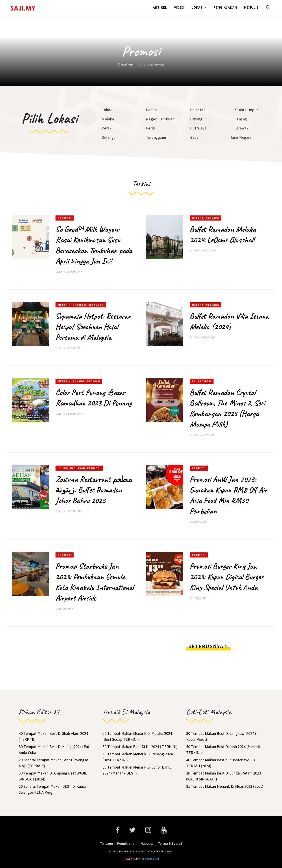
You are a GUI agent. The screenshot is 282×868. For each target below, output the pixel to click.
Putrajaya (198, 128)
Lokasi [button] (198, 7)
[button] (269, 8)
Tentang (106, 843)
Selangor (109, 137)
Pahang (196, 119)
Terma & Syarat (170, 843)
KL (194, 381)
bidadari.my (131, 859)
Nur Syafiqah (73, 272)
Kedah (151, 110)
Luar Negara (241, 137)
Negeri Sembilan (160, 119)
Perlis (151, 128)
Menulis (251, 7)
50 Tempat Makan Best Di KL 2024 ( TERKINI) (140, 747)
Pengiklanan (225, 7)
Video (179, 7)
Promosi (65, 218)
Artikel (160, 7)
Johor (107, 110)
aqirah (203, 522)
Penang (241, 119)
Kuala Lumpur (246, 110)
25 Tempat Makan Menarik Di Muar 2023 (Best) (225, 786)
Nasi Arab (78, 468)
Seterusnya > (208, 646)
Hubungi (147, 843)
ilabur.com (151, 859)
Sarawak (242, 128)
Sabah (195, 137)
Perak (107, 128)
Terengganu (156, 137)
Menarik (64, 305)
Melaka (108, 119)
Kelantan (198, 110)
